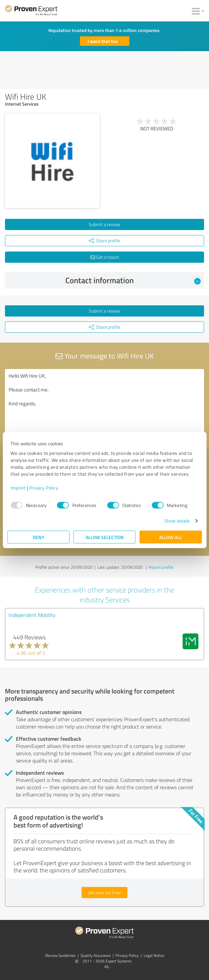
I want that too (103, 41)
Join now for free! (104, 892)
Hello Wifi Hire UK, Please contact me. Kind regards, (104, 406)
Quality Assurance (96, 955)
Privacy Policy (44, 488)
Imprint (18, 488)
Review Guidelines (60, 955)
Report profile (161, 567)
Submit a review (104, 224)
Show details (177, 521)
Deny (38, 537)
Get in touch (105, 257)
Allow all (171, 537)
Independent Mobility (32, 615)
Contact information (133, 280)
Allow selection (105, 537)
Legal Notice (154, 955)
